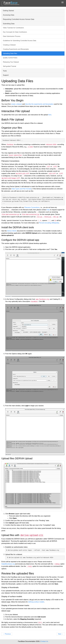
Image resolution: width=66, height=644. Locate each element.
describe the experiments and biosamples (39, 104)
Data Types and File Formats (22, 189)
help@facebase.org (8, 564)
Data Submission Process (12, 36)
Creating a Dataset (9, 45)
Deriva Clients (12, 231)
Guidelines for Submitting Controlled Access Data (20, 41)
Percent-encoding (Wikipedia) (49, 223)
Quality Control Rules (10, 58)
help (48, 210)
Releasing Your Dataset (11, 62)
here (50, 115)
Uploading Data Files (10, 53)
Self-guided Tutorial (9, 66)
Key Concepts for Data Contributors (15, 32)
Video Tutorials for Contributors (13, 28)
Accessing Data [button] (9, 15)
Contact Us (44, 641)
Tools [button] (5, 71)
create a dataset (16, 104)
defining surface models (36, 602)
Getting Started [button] (8, 11)
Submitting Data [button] (9, 24)
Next (61, 634)
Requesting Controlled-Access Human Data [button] (19, 19)
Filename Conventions (32, 207)
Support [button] (6, 75)
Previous (7, 634)
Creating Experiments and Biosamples (16, 49)
